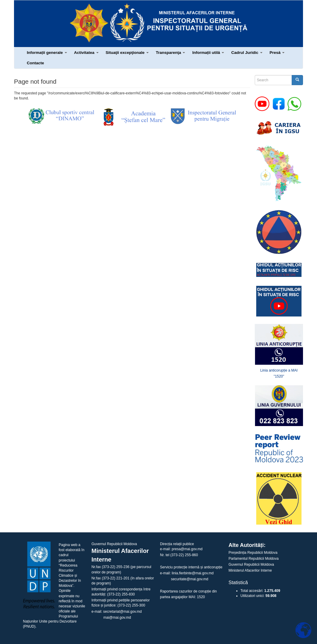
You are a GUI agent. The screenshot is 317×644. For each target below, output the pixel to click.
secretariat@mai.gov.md (122, 612)
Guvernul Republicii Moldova (251, 565)
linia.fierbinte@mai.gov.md (193, 573)
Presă (277, 53)
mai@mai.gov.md (117, 618)
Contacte (35, 63)
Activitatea (86, 53)
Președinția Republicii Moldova (253, 553)
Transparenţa (171, 53)
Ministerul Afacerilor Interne (250, 570)
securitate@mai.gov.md (190, 579)
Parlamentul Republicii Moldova (254, 559)
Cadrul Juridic (247, 53)
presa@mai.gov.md (187, 549)
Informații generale (47, 53)
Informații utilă (208, 53)
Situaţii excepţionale (127, 53)
